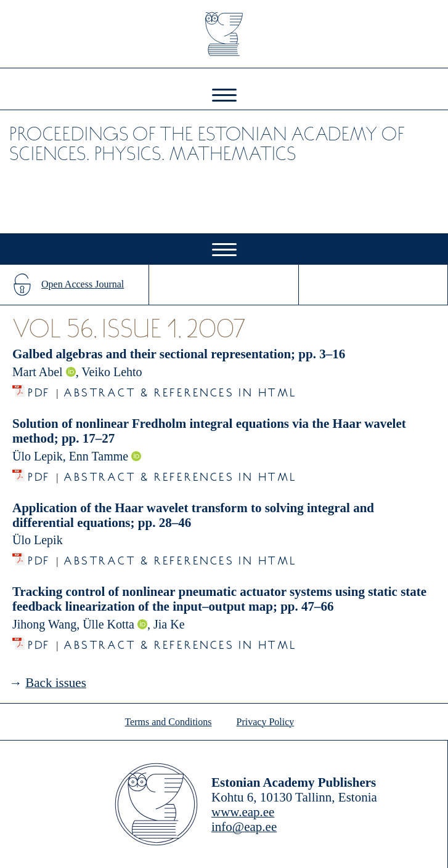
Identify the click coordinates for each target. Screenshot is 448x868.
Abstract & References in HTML (180, 389)
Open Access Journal (83, 284)
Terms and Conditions (168, 722)
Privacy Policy (266, 722)
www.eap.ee (243, 812)
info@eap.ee (244, 827)
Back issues (56, 683)
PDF (39, 389)
